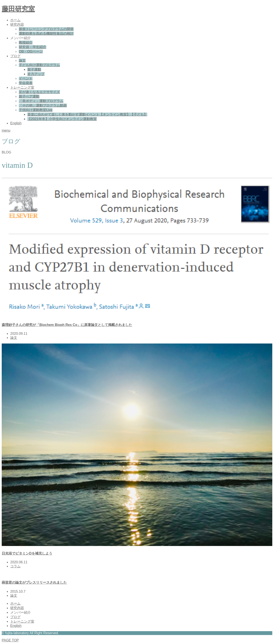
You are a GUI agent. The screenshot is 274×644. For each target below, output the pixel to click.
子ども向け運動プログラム (39, 65)
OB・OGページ (31, 51)
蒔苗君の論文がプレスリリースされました (34, 582)
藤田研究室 (18, 9)
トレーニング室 (22, 87)
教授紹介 (26, 42)
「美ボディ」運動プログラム (41, 101)
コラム (15, 566)
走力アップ (36, 74)
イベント (26, 78)
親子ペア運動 (29, 96)
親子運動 (34, 69)
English (16, 123)
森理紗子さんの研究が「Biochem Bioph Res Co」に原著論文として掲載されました (67, 325)
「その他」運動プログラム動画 (43, 105)
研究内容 (17, 25)
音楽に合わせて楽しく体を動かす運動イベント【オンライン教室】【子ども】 (87, 114)
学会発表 (26, 83)
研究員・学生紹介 (33, 47)
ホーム (15, 20)
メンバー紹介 (21, 38)
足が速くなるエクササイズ (39, 92)
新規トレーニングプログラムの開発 (46, 29)
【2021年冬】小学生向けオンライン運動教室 (62, 119)
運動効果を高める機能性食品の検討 (46, 33)
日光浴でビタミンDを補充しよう (27, 553)
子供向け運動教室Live (36, 110)
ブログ (15, 56)
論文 (22, 60)
